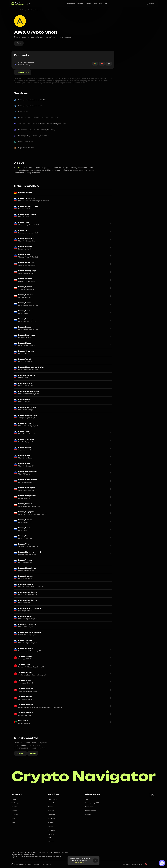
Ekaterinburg (39, 10)
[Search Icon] (150, 4)
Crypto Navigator (84, 776)
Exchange (23, 10)
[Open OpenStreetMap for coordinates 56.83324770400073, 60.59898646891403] (109, 64)
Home (16, 10)
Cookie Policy (80, 863)
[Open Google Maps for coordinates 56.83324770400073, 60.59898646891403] (95, 64)
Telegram (37, 864)
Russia (30, 10)
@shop (20, 168)
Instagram (45, 864)
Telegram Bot (23, 72)
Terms (134, 864)
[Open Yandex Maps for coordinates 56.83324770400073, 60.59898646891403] (102, 64)
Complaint (127, 864)
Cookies (140, 864)
